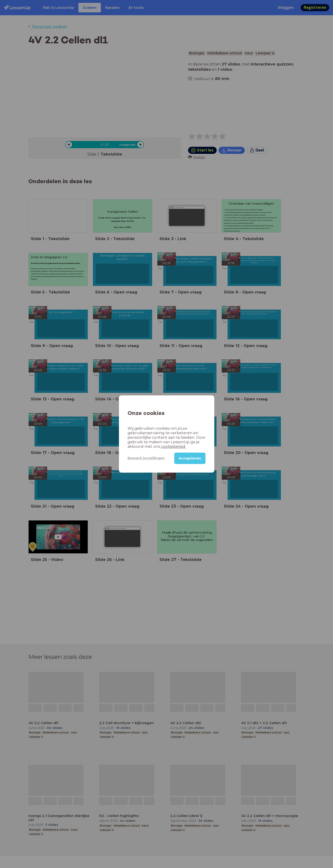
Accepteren (190, 458)
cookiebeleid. (173, 447)
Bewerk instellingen (146, 458)
